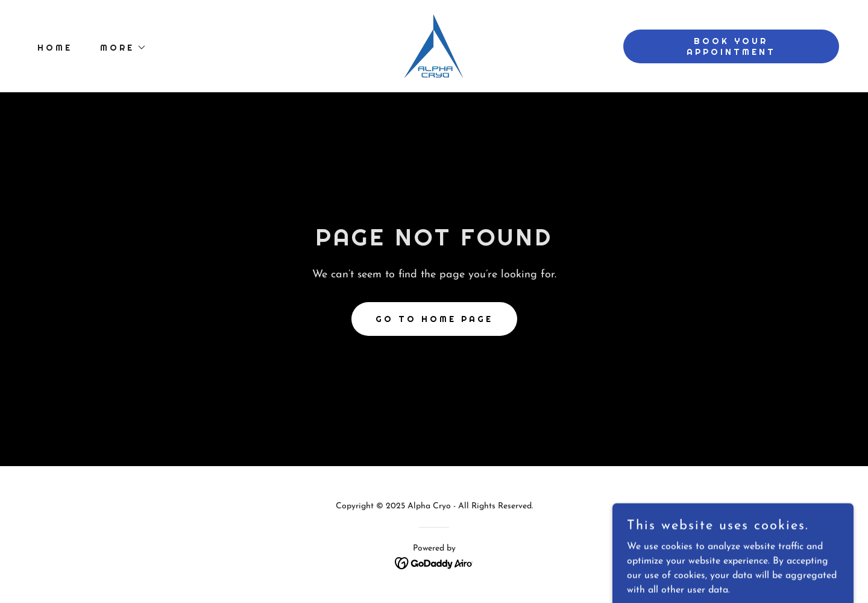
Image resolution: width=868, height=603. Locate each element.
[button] (119, 48)
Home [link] (55, 48)
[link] (434, 46)
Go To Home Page (434, 319)
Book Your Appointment (731, 46)
